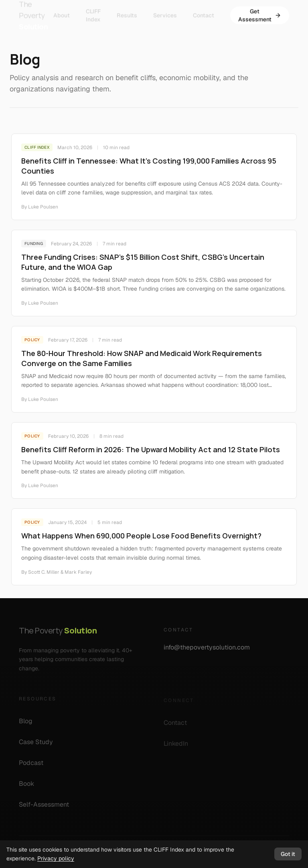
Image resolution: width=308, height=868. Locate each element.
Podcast (35, 766)
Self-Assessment (48, 807)
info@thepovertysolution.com (211, 650)
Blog (29, 724)
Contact (204, 11)
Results (127, 11)
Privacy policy (56, 858)
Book (30, 786)
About (62, 11)
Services (165, 11)
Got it (288, 854)
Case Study (40, 745)
